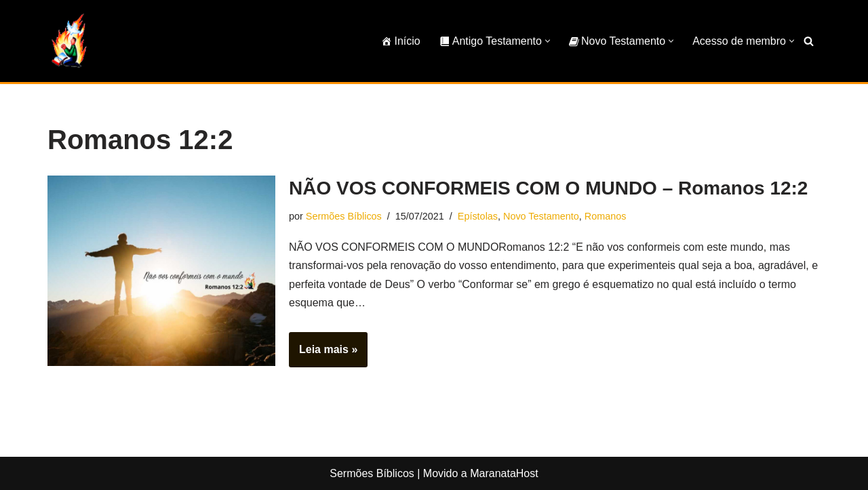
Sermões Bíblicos (344, 216)
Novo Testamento (541, 216)
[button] (548, 41)
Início (400, 41)
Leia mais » (323, 354)
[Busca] (809, 41)
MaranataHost (504, 473)
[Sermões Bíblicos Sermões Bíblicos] (68, 41)
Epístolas (478, 216)
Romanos (606, 216)
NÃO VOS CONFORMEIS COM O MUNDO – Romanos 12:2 (548, 188)
